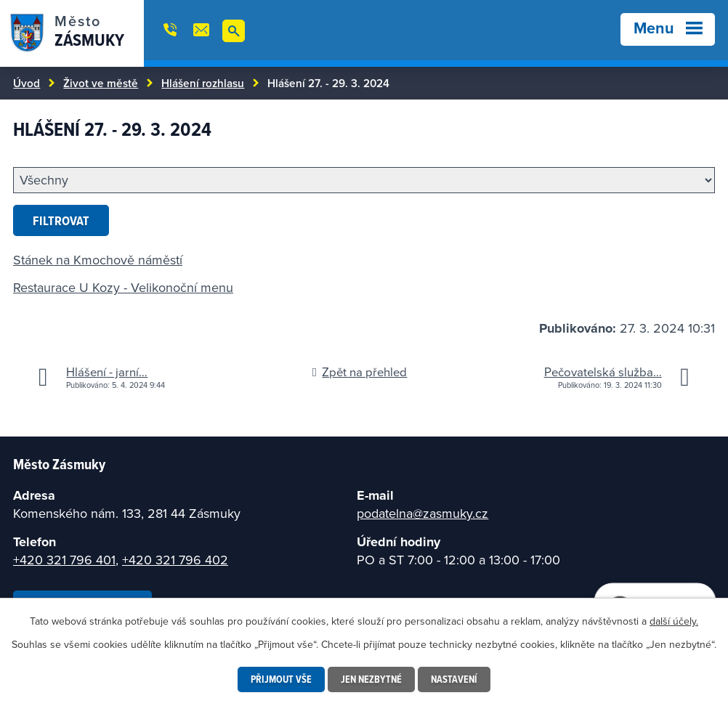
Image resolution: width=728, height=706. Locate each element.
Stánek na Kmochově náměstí (98, 260)
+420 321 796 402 (175, 560)
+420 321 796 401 (64, 560)
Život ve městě (101, 83)
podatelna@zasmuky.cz (422, 513)
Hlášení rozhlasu (203, 83)
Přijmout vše (281, 679)
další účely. (674, 621)
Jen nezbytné (371, 679)
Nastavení (454, 679)
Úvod (27, 83)
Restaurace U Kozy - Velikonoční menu (123, 287)
